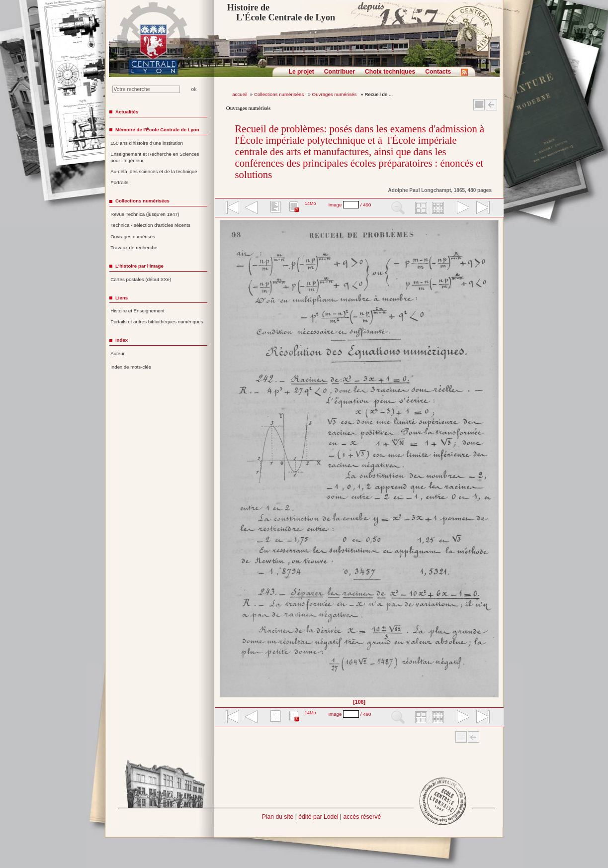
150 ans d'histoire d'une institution (147, 143)
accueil (240, 94)
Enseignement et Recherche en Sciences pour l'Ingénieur (155, 157)
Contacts (438, 72)
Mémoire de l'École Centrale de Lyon (157, 130)
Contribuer (340, 72)
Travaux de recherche (134, 247)
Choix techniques (390, 72)
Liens (122, 298)
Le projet (302, 72)
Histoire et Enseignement (137, 311)
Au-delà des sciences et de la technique (154, 171)
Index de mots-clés (131, 367)
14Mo (310, 203)
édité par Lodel (318, 817)
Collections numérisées (280, 94)
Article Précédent (491, 105)
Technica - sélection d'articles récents (150, 225)
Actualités (127, 112)
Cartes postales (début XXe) (141, 279)
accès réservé (362, 817)
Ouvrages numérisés (335, 94)
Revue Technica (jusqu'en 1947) (145, 214)
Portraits (119, 182)
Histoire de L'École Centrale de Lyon (281, 12)
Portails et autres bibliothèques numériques (157, 322)
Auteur (118, 353)
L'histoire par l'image (139, 266)
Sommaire (479, 105)
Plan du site (278, 817)
